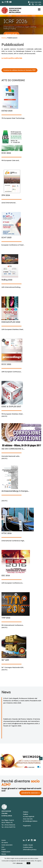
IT (36, 4)
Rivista (4, 854)
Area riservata (35, 2)
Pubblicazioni (6, 852)
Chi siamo (5, 843)
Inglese (25, 814)
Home (4, 38)
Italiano (26, 812)
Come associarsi (7, 845)
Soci (3, 847)
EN (40, 4)
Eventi (4, 849)
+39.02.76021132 (10, 825)
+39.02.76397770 (10, 827)
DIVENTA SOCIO (30, 793)
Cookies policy (28, 847)
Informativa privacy (30, 850)
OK (28, 863)
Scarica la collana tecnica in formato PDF (19, 70)
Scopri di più (11, 34)
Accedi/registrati (29, 817)
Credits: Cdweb (28, 845)
